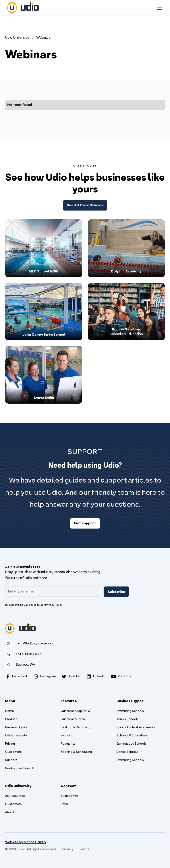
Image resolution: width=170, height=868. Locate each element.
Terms (84, 849)
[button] (159, 8)
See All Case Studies (85, 205)
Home (10, 711)
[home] (23, 8)
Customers (13, 752)
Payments (68, 744)
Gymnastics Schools (131, 744)
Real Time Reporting (75, 727)
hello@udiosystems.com (36, 644)
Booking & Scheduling (76, 752)
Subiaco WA (69, 796)
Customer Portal (73, 719)
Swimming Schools (130, 711)
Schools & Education (132, 736)
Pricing (10, 744)
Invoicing (67, 736)
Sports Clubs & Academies (136, 727)
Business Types (16, 727)
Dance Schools (127, 752)
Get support (85, 523)
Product (11, 719)
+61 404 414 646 (29, 654)
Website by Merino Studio (25, 842)
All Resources (15, 796)
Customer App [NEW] (76, 711)
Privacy (68, 849)
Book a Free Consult (20, 768)
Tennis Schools (127, 719)
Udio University (16, 736)
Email (65, 804)
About (10, 812)
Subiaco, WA (25, 665)
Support (11, 760)
